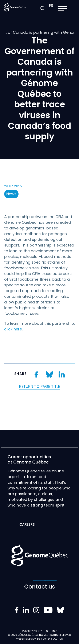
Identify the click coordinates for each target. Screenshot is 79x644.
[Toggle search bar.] (42, 8)
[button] (63, 8)
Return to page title (40, 386)
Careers (27, 525)
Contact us (40, 587)
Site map (52, 631)
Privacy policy (32, 631)
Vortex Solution (52, 639)
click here (13, 329)
